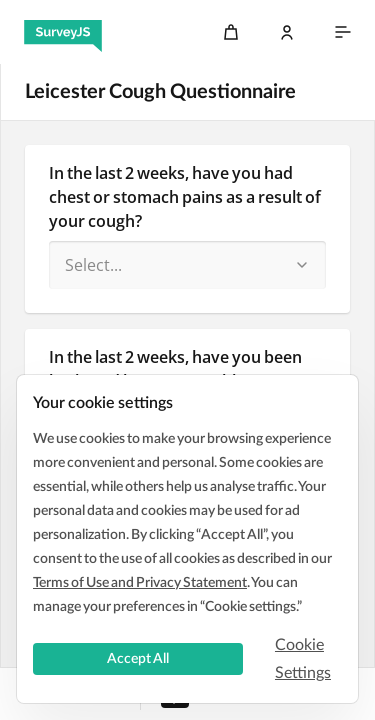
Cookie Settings (303, 659)
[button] (302, 265)
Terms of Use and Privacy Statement (140, 583)
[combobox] (187, 265)
